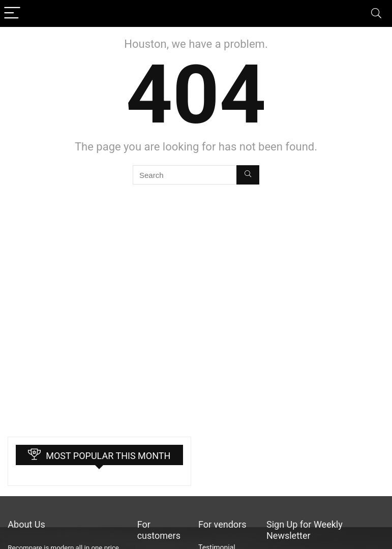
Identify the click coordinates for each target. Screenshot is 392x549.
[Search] (376, 13)
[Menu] (12, 13)
